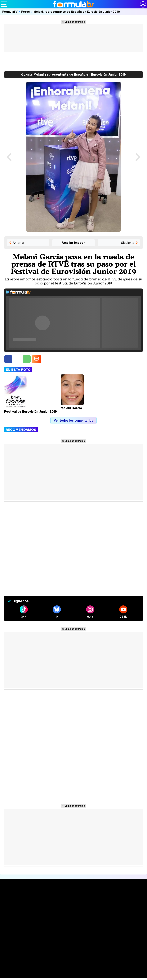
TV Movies (39, 910)
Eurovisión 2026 (99, 909)
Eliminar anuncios (75, 22)
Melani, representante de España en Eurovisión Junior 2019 (77, 12)
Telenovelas (99, 915)
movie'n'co (100, 971)
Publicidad (134, 943)
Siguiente (128, 243)
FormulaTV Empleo (40, 971)
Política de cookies (85, 943)
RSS (80, 947)
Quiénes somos (15, 943)
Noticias (10, 905)
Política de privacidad (58, 943)
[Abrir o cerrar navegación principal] (4, 4)
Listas (36, 906)
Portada (10, 898)
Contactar (69, 947)
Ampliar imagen (73, 243)
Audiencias (69, 898)
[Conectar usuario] (143, 4)
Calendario (39, 902)
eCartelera (62, 971)
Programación (72, 905)
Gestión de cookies (112, 943)
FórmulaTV (10, 12)
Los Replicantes (32, 964)
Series (37, 898)
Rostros (123, 898)
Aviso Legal (35, 943)
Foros (121, 905)
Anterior (19, 243)
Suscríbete (126, 912)
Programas (98, 905)
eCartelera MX (81, 971)
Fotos (26, 12)
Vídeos (66, 912)
